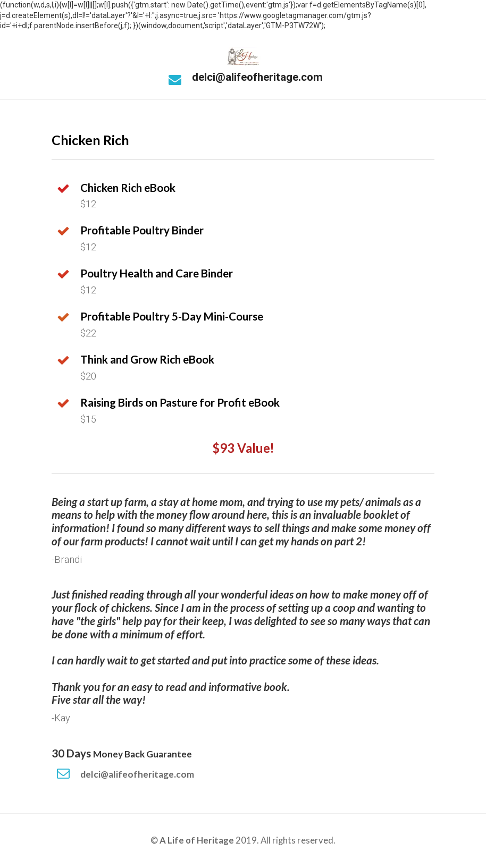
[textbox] (180, 419)
